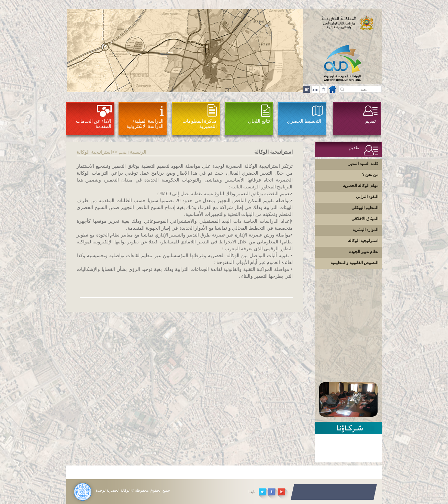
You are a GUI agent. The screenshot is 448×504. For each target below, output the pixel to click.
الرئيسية (138, 152)
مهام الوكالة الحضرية (361, 186)
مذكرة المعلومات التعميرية (200, 124)
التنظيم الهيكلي (365, 208)
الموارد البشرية (365, 230)
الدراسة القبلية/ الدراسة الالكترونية (145, 124)
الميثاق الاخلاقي (365, 219)
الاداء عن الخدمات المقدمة (94, 124)
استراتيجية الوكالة (363, 241)
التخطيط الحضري (304, 121)
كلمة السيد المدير (363, 164)
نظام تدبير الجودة (364, 252)
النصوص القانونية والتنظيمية (354, 263)
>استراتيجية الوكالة (96, 152)
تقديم (371, 121)
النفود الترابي (367, 197)
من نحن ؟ (370, 175)
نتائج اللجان (259, 121)
